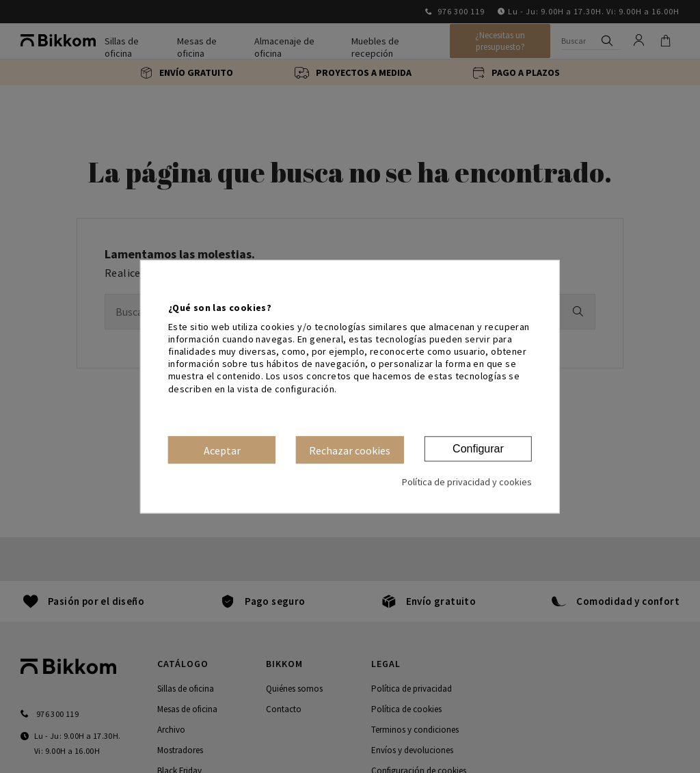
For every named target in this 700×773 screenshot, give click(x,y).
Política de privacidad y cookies (467, 482)
